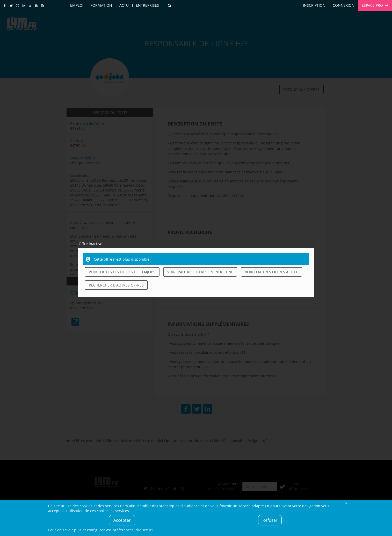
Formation (101, 5)
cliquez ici (144, 530)
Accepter (122, 520)
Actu (124, 5)
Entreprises (147, 5)
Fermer (346, 502)
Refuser (270, 520)
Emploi (77, 5)
